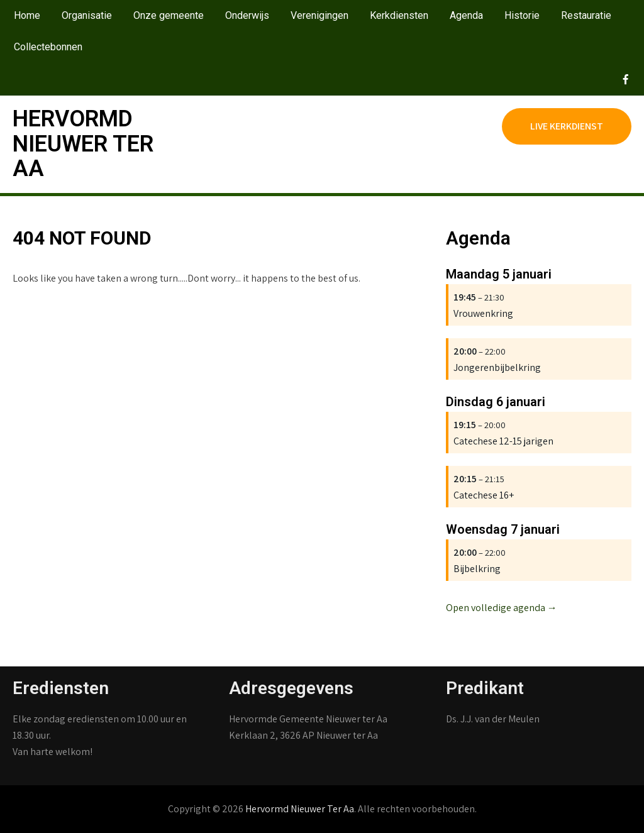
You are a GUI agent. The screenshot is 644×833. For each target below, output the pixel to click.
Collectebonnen (48, 47)
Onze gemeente (169, 15)
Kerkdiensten (399, 15)
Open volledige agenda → (502, 608)
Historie (522, 15)
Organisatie (87, 15)
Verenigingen (319, 15)
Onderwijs (247, 15)
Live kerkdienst (567, 126)
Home (27, 15)
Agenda (466, 15)
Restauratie (586, 15)
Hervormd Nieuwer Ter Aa (83, 144)
